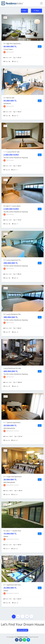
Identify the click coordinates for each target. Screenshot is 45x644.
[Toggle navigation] (41, 3)
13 (27, 616)
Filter (37, 11)
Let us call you (22, 630)
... (22, 616)
